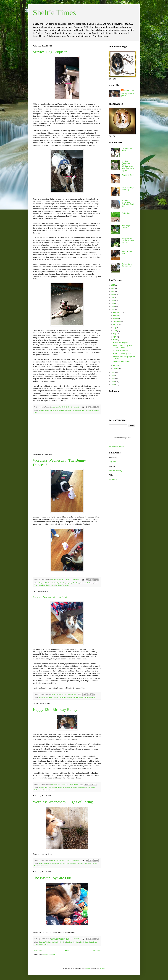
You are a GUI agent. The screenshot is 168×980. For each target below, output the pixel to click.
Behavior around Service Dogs (48, 410)
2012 (113, 382)
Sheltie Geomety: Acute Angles (128, 189)
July (115, 328)
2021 (113, 294)
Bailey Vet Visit (44, 698)
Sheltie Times (54, 13)
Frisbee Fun (126, 213)
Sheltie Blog (41, 585)
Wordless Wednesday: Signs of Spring (63, 802)
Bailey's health (53, 698)
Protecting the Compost (127, 227)
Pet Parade (113, 480)
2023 (113, 288)
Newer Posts (38, 951)
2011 (113, 385)
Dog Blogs (76, 583)
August (116, 324)
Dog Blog (68, 410)
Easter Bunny (89, 583)
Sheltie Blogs (50, 585)
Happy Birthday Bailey (80, 788)
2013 (113, 378)
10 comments (75, 860)
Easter (82, 583)
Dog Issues (75, 410)
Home (67, 951)
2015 (113, 372)
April (115, 337)
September (117, 321)
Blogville (61, 410)
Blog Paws (113, 462)
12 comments (75, 580)
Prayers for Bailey (128, 175)
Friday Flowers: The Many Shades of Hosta (128, 240)
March (116, 340)
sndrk (88, 968)
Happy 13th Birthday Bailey (55, 709)
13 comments (75, 939)
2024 (113, 285)
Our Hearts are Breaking (127, 149)
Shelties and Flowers (90, 864)
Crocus (68, 864)
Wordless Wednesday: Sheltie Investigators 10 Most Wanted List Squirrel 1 (128, 166)
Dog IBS (75, 698)
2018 (113, 304)
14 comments (74, 784)
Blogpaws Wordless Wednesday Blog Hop (52, 583)
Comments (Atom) (49, 954)
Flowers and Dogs (77, 864)
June (115, 331)
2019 (113, 300)
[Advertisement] (67, 434)
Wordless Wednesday (62, 585)
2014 (113, 375)
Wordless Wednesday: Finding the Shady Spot (128, 203)
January (116, 368)
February (117, 365)
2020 (113, 297)
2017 (113, 307)
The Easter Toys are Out (52, 878)
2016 (113, 310)
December (117, 312)
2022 (113, 291)
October (116, 318)
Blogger (102, 968)
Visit (117, 446)
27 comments (75, 407)
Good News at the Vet (50, 597)
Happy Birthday (67, 788)
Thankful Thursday (49, 790)
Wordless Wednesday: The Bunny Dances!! (122, 346)
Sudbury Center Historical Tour (127, 265)
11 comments (72, 694)
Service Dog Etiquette (50, 52)
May (115, 334)
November (117, 315)
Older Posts (96, 951)
